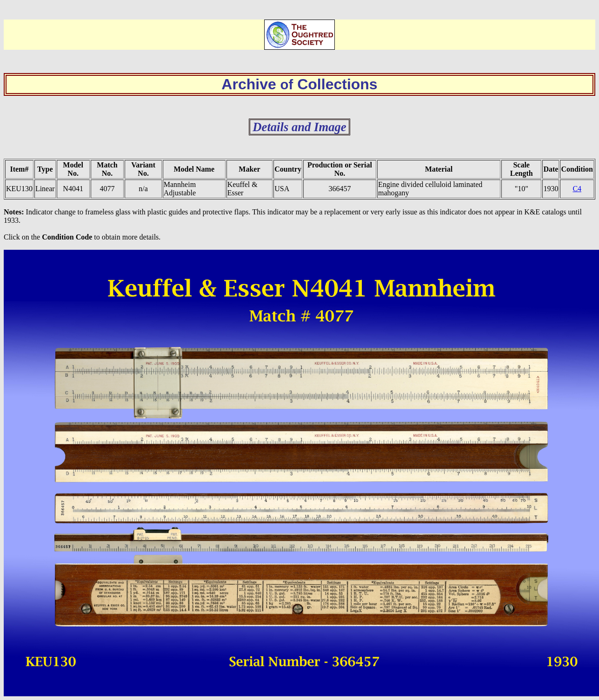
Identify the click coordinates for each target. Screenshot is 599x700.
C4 (577, 189)
